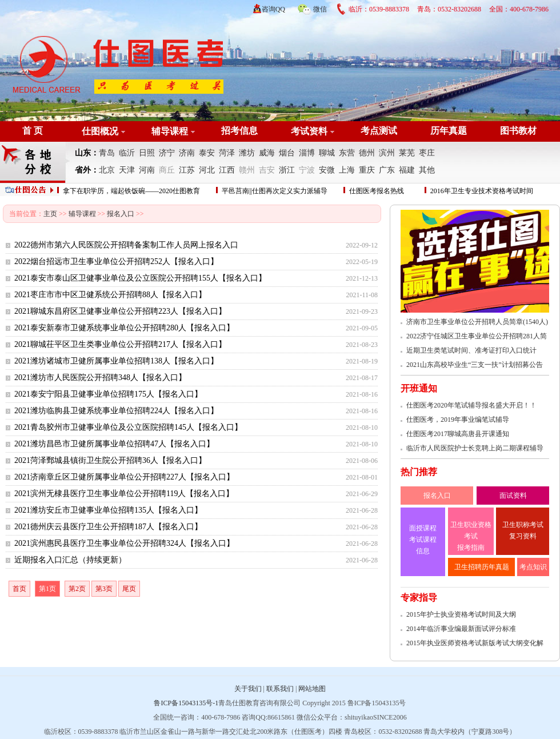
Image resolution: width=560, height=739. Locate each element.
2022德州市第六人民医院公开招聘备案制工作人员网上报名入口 (126, 245)
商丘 (167, 170)
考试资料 (309, 131)
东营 (347, 153)
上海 (347, 170)
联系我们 (280, 689)
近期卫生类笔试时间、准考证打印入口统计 (471, 350)
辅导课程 (170, 131)
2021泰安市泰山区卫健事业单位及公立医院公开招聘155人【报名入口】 (140, 278)
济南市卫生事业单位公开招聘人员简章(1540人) (477, 322)
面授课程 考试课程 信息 (423, 540)
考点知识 (533, 567)
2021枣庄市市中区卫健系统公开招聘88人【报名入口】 (110, 295)
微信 (312, 7)
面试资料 (513, 496)
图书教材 (518, 131)
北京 (107, 170)
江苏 (187, 170)
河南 (147, 170)
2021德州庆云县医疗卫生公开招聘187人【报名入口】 (108, 527)
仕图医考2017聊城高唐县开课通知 (458, 434)
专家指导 (419, 598)
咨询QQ (273, 9)
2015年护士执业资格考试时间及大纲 (461, 614)
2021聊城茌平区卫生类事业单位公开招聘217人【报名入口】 (120, 344)
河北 (207, 170)
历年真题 (449, 131)
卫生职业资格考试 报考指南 (471, 536)
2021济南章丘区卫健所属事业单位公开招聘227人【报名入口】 (124, 477)
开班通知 (419, 388)
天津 (127, 170)
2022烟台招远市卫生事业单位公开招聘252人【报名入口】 (116, 261)
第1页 (47, 589)
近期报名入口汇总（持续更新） (70, 560)
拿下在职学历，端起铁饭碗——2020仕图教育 (131, 191)
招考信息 (239, 131)
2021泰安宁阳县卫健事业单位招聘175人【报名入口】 (108, 394)
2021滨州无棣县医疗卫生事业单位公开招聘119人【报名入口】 (124, 494)
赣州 (247, 170)
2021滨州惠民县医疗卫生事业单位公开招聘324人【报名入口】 (124, 543)
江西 (227, 170)
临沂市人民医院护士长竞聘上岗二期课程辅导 (475, 448)
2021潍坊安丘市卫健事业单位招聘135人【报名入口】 (108, 510)
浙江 (287, 170)
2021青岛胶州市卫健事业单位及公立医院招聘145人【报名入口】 (128, 427)
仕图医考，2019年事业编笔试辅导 (458, 420)
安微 (327, 170)
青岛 (107, 153)
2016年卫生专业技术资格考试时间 (482, 191)
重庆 (367, 170)
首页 (19, 589)
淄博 (307, 153)
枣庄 (427, 153)
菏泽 (227, 153)
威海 (267, 153)
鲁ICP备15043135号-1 (186, 703)
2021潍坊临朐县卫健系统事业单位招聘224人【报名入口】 (116, 411)
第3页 (104, 589)
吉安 (267, 170)
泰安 (207, 153)
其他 (427, 170)
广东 (387, 170)
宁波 (307, 170)
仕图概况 (100, 131)
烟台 (287, 153)
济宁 (167, 153)
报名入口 (121, 214)
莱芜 (407, 153)
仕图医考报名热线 (377, 191)
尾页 (129, 589)
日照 (147, 153)
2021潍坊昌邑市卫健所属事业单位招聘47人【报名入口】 (114, 444)
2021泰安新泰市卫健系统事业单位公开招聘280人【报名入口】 (124, 328)
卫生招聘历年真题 (482, 567)
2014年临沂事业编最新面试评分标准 (461, 629)
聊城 (327, 153)
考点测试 (379, 131)
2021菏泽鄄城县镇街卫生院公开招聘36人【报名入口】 (110, 460)
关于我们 (248, 689)
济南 (187, 153)
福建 (407, 170)
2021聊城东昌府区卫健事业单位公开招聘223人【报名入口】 (120, 311)
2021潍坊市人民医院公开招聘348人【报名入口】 (100, 378)
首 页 (33, 131)
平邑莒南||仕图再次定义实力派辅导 (275, 191)
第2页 (77, 589)
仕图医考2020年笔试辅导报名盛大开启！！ (471, 405)
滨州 (387, 153)
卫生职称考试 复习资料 (523, 530)
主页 (50, 214)
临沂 (127, 153)
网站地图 (312, 689)
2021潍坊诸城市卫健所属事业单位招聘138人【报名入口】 (116, 361)
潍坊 (247, 153)
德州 (367, 153)
